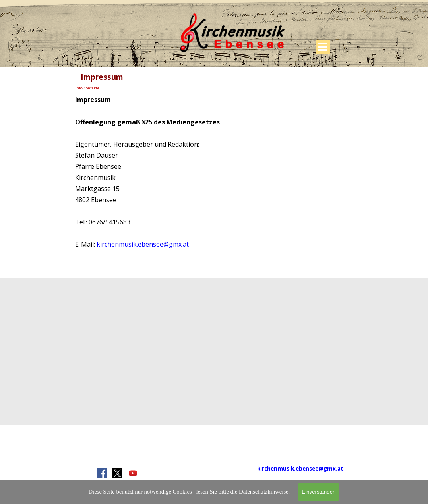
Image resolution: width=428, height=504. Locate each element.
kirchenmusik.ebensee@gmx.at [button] (143, 244)
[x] (117, 473)
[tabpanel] (214, 172)
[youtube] (133, 473)
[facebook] (102, 473)
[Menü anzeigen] (323, 47)
